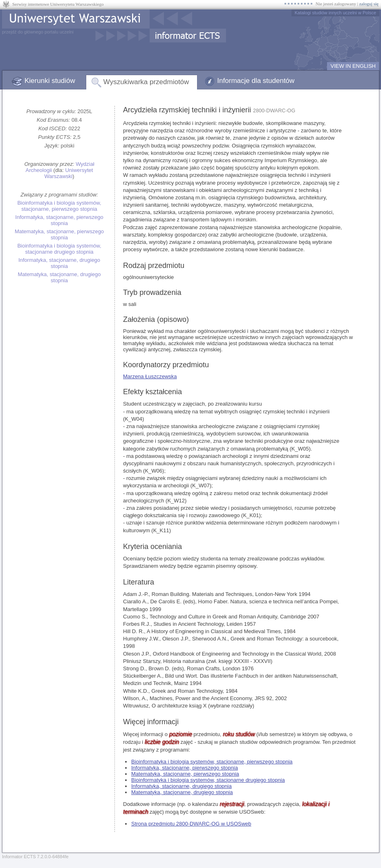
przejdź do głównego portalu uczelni (38, 32)
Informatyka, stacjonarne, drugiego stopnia (59, 263)
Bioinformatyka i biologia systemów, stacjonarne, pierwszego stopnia (59, 206)
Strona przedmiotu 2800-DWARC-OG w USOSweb (191, 824)
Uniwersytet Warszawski (68, 173)
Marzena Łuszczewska (150, 376)
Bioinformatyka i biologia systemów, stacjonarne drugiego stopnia (59, 249)
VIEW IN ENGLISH (353, 66)
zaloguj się (369, 4)
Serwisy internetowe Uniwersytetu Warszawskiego (58, 4)
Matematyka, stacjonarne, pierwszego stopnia (59, 234)
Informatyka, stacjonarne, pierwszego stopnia (59, 220)
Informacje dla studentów (256, 81)
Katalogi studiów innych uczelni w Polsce (335, 13)
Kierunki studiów (50, 81)
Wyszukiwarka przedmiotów (146, 82)
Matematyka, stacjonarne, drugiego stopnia (59, 277)
